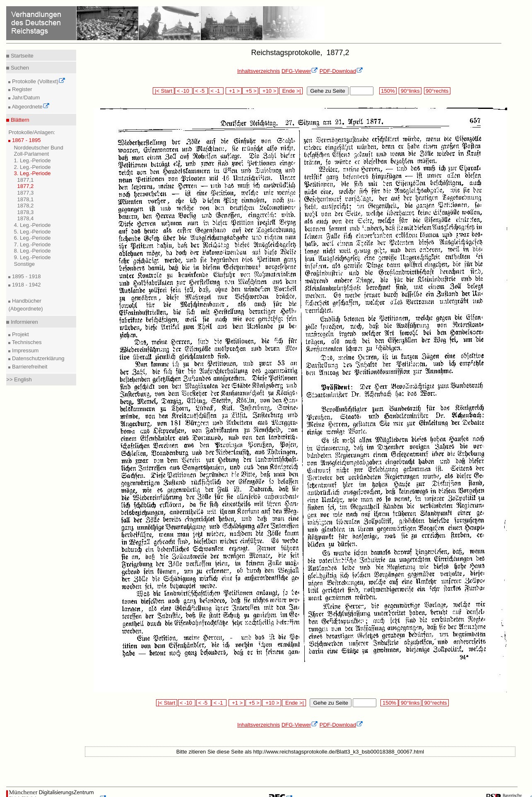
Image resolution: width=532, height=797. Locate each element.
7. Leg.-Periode (32, 244)
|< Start (163, 91)
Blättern (19, 120)
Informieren (23, 322)
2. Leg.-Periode (32, 167)
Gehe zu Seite (327, 91)
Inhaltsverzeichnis (259, 71)
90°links (410, 91)
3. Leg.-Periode (32, 173)
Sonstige (24, 264)
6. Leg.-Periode (32, 238)
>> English (19, 379)
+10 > (269, 91)
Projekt (19, 334)
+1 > (234, 91)
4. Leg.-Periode (32, 225)
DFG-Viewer (300, 71)
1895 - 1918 (25, 276)
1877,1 (25, 180)
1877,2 (25, 186)
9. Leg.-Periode (32, 257)
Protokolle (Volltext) (38, 81)
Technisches (26, 342)
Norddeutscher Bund (38, 148)
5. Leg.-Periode (32, 232)
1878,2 (25, 206)
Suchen (19, 68)
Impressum (24, 350)
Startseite (21, 56)
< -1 (216, 91)
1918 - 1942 (25, 285)
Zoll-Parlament (31, 154)
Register (21, 89)
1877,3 (25, 193)
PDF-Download (341, 71)
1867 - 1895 (25, 140)
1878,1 (25, 199)
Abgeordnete (30, 107)
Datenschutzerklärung (37, 358)
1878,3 (25, 212)
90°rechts (437, 91)
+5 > (250, 91)
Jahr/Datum (25, 98)
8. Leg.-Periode (32, 251)
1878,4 (25, 218)
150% (388, 91)
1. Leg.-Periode (32, 160)
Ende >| (291, 91)
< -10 (184, 91)
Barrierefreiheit (29, 367)
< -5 (201, 91)
